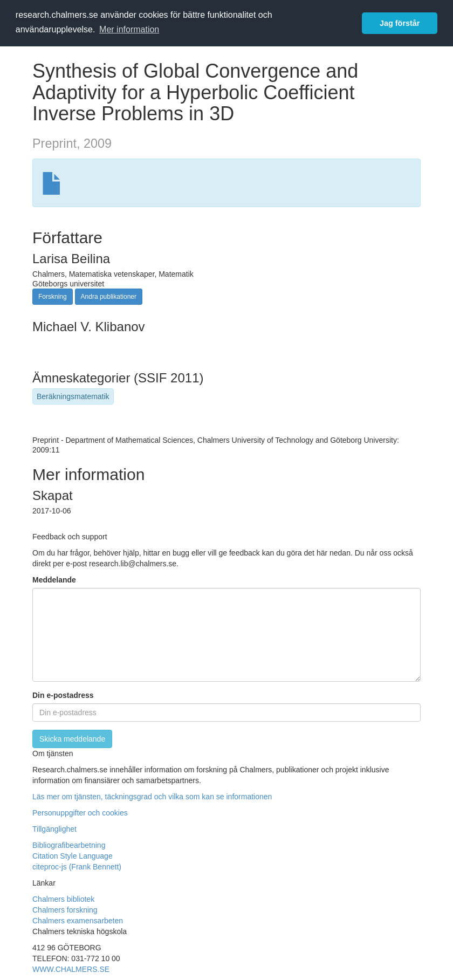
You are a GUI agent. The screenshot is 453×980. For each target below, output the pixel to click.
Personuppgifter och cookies (80, 813)
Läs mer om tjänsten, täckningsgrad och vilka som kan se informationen (152, 797)
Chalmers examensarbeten (78, 921)
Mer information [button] (129, 29)
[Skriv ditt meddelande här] (226, 635)
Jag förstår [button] (400, 23)
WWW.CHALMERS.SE (71, 969)
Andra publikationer (109, 297)
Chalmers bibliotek (63, 899)
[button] (226, 861)
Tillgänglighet (54, 829)
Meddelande (54, 580)
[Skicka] (72, 739)
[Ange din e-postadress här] (226, 712)
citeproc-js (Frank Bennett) (77, 867)
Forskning (53, 297)
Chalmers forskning (65, 910)
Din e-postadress (63, 695)
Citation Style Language (73, 856)
